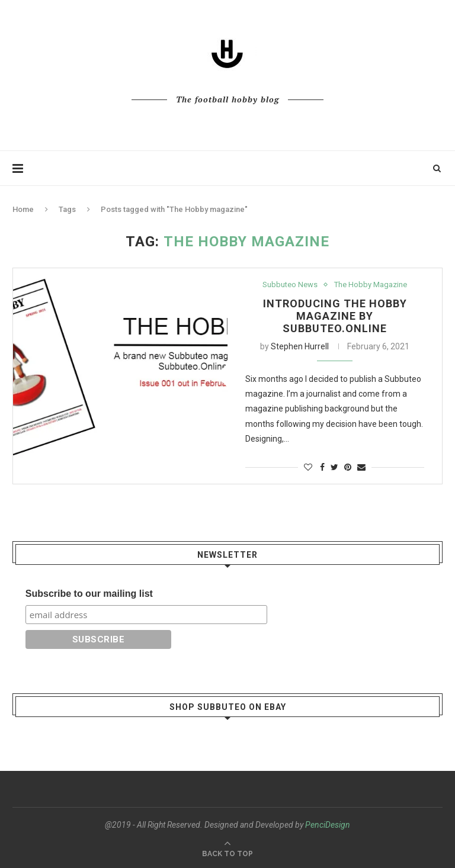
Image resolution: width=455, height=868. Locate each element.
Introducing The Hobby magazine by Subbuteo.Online (335, 316)
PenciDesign (328, 825)
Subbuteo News (290, 284)
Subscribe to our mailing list (89, 594)
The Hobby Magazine (371, 284)
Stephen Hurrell (300, 346)
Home (23, 209)
